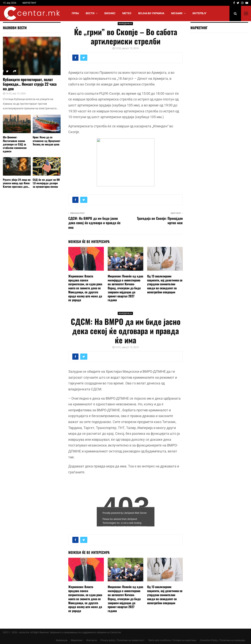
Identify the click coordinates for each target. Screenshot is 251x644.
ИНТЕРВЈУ (199, 13)
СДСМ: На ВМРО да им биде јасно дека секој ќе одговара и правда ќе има (94, 223)
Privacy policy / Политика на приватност (122, 640)
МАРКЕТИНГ (30, 3)
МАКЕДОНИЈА (125, 24)
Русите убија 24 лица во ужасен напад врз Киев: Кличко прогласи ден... (17, 183)
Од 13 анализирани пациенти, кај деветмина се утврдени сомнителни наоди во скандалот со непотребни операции (165, 284)
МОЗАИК (177, 13)
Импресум (62, 640)
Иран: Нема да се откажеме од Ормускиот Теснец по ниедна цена (47, 141)
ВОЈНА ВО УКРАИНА (151, 13)
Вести (90, 13)
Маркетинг (77, 640)
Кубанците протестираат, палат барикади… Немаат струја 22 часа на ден (30, 84)
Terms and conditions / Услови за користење (172, 640)
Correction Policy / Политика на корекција (222, 640)
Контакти (92, 640)
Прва (75, 13)
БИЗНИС (110, 13)
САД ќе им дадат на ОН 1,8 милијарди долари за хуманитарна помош (46, 183)
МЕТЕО (127, 13)
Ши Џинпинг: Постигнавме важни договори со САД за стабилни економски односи (15, 144)
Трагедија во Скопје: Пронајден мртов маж (160, 221)
